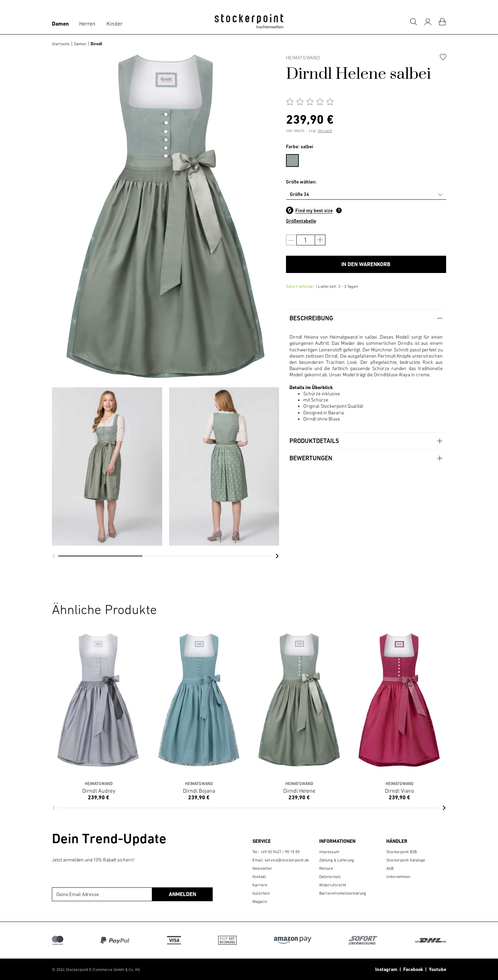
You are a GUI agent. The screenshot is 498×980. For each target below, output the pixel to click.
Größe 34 (299, 194)
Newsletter (262, 868)
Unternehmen (398, 877)
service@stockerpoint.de (287, 860)
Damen (60, 24)
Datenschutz (330, 877)
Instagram (386, 969)
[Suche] (413, 22)
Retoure (326, 868)
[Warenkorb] (442, 22)
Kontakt (259, 877)
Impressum (329, 852)
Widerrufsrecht (333, 885)
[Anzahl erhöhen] (320, 240)
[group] (107, 467)
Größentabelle (301, 221)
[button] (54, 556)
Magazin (260, 902)
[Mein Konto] (428, 22)
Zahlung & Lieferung (336, 860)
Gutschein (261, 893)
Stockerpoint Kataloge (406, 860)
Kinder (114, 23)
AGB (390, 868)
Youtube (436, 969)
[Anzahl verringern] (291, 240)
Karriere (260, 885)
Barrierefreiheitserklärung (343, 893)
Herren (87, 23)
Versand (325, 131)
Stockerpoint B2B (402, 852)
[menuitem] (296, 159)
